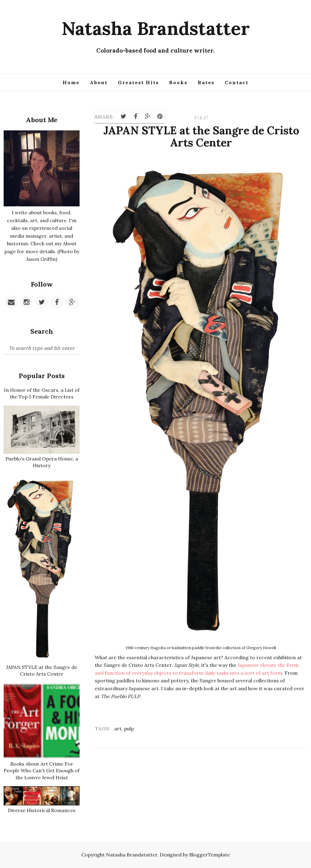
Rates (206, 82)
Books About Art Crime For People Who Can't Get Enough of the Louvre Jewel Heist (42, 771)
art (118, 728)
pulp (129, 728)
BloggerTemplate (210, 855)
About (99, 82)
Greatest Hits (138, 82)
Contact (237, 82)
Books (178, 82)
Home (71, 82)
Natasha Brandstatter (156, 28)
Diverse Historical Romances (42, 810)
